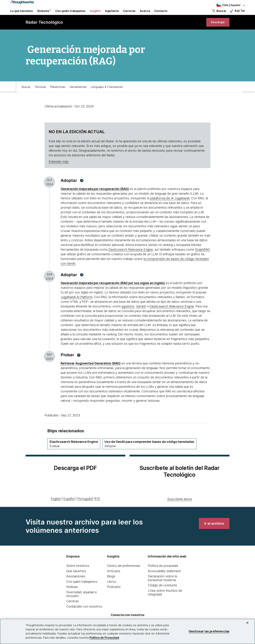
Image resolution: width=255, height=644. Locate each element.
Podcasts (114, 593)
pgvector (128, 315)
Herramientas (78, 94)
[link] (216, 29)
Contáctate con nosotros (84, 613)
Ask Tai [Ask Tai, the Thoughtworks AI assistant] (240, 14)
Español (69, 505)
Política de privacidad (163, 572)
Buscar (221, 14)
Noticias (72, 593)
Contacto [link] (161, 14)
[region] (127, 631)
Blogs (111, 583)
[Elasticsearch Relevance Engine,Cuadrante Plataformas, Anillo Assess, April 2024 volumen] (74, 452)
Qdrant (141, 315)
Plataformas (58, 94)
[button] (82, 189)
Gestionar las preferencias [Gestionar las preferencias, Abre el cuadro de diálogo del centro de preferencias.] (209, 631)
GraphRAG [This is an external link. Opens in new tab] (202, 258)
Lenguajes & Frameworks (107, 94)
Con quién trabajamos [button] (70, 14)
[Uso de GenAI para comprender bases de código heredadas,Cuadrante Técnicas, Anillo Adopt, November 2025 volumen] (149, 452)
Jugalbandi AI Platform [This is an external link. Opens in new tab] (77, 305)
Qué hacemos (76, 578)
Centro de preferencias (124, 572)
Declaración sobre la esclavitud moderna (162, 585)
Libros (112, 588)
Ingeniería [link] (112, 14)
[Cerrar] (247, 623)
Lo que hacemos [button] (22, 14)
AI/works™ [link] (44, 14)
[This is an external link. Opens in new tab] (95, 197)
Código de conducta (162, 592)
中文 (97, 505)
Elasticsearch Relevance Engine (131, 258)
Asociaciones (76, 583)
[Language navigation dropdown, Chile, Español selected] (226, 5)
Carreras (73, 608)
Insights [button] (95, 14)
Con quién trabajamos (82, 588)
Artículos (114, 578)
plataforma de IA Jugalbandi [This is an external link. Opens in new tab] (170, 207)
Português (85, 505)
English (56, 505)
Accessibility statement (164, 578)
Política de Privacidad (104, 638)
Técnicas (40, 94)
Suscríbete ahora (180, 506)
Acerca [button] (145, 14)
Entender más (59, 170)
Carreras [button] (129, 14)
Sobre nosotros (78, 572)
